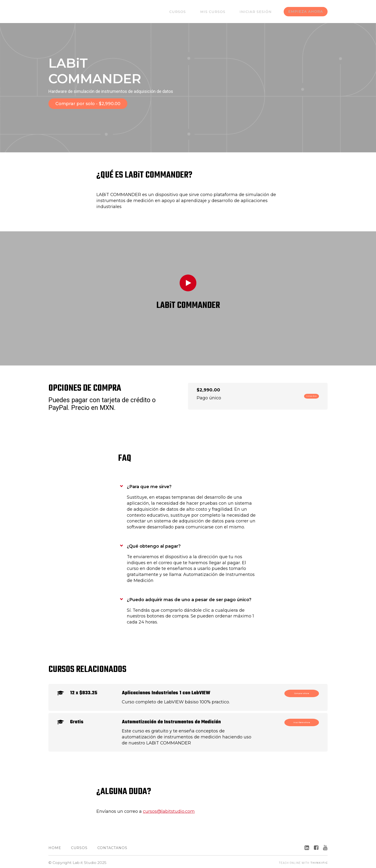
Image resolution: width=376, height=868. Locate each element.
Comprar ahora (297, 693)
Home (55, 846)
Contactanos (112, 846)
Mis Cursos (219, 12)
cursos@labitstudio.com (169, 809)
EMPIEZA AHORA (305, 12)
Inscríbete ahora (295, 722)
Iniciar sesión (257, 12)
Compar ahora (301, 394)
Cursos (188, 12)
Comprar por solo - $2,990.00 (88, 104)
